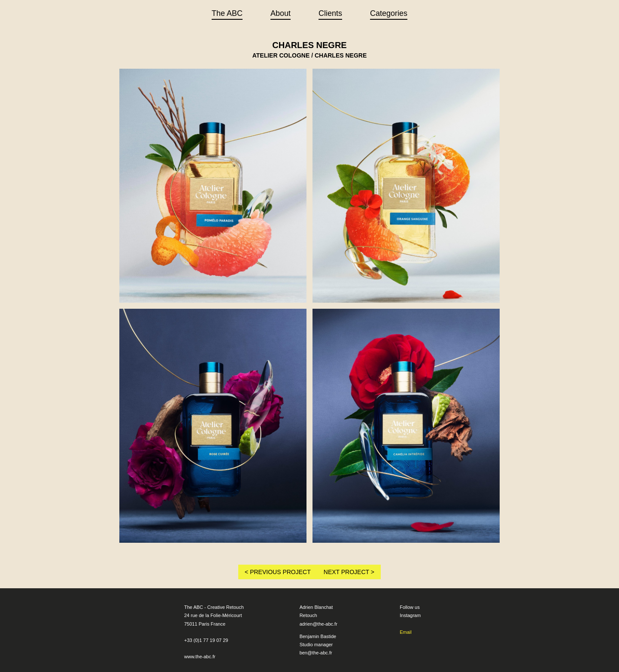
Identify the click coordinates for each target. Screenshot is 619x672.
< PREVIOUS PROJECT (278, 572)
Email (406, 632)
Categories (389, 13)
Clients (330, 13)
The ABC (227, 13)
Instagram (410, 615)
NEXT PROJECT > (349, 572)
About (281, 13)
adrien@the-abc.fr (319, 624)
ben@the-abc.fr (316, 653)
